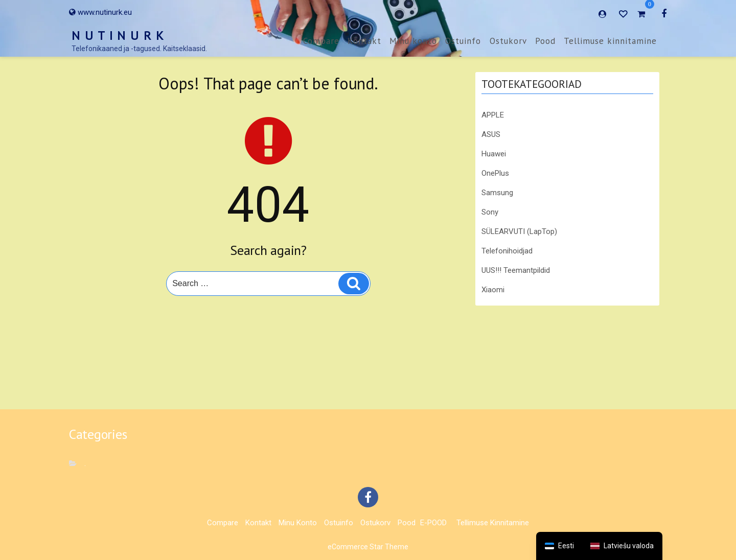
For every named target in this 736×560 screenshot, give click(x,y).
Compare (321, 41)
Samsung (497, 193)
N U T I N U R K (118, 36)
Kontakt (364, 41)
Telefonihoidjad (507, 251)
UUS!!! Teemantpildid (516, 270)
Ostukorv (508, 41)
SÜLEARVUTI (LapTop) (519, 231)
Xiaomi (493, 290)
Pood (545, 41)
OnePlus (495, 173)
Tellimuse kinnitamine (610, 41)
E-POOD (433, 523)
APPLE (493, 115)
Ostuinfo (463, 41)
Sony (490, 212)
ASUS (491, 134)
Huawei (494, 154)
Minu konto (413, 41)
